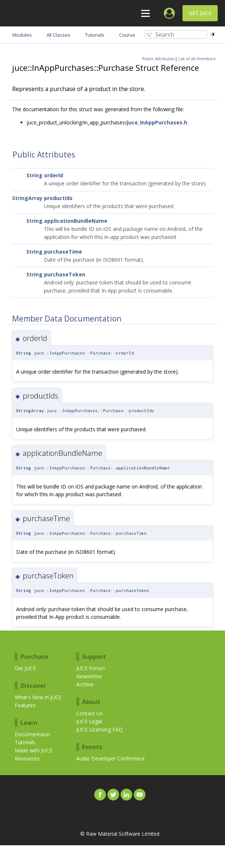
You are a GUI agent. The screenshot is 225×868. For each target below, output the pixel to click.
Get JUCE (200, 13)
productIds (58, 198)
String (34, 175)
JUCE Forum (91, 668)
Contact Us (89, 713)
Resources (27, 758)
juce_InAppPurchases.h (157, 122)
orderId (54, 175)
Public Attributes (158, 59)
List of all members (197, 59)
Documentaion (32, 734)
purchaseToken (65, 274)
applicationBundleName (76, 221)
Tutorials (25, 742)
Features (25, 705)
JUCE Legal (89, 721)
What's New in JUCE (38, 697)
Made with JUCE (34, 750)
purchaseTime (63, 252)
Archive (85, 684)
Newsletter (89, 676)
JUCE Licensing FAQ (99, 729)
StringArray (27, 198)
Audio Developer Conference (110, 758)
